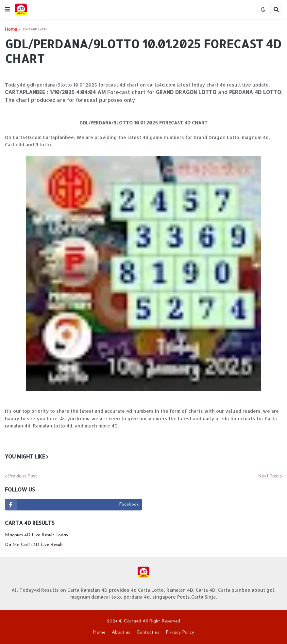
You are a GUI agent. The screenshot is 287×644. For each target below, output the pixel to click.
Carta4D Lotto (35, 29)
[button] (8, 9)
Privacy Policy (180, 632)
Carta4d (133, 621)
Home (11, 30)
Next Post (269, 476)
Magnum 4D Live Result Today (37, 535)
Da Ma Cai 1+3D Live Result (34, 545)
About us (121, 632)
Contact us (148, 632)
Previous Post (23, 476)
